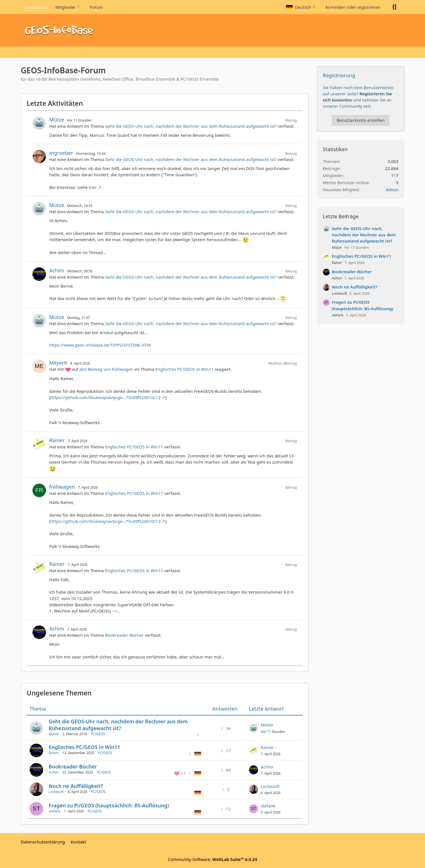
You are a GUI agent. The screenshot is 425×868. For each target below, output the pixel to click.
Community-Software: (212, 859)
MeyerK (58, 363)
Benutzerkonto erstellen (361, 120)
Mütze (57, 120)
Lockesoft (56, 792)
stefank (55, 811)
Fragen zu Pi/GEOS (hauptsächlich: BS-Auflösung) (109, 805)
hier (93, 187)
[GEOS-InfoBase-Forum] (213, 30)
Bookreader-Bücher (124, 635)
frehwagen (62, 487)
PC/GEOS (98, 734)
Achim (57, 270)
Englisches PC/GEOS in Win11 (184, 369)
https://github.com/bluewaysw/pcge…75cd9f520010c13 (105, 397)
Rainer (57, 440)
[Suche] (395, 7)
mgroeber (61, 153)
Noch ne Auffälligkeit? (76, 786)
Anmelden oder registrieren (353, 7)
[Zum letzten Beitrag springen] (254, 728)
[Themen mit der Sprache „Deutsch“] (198, 754)
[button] (301, 7)
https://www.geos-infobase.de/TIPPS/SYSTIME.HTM (100, 345)
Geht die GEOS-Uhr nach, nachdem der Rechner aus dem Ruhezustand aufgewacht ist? (191, 126)
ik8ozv (392, 190)
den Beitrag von (106, 369)
